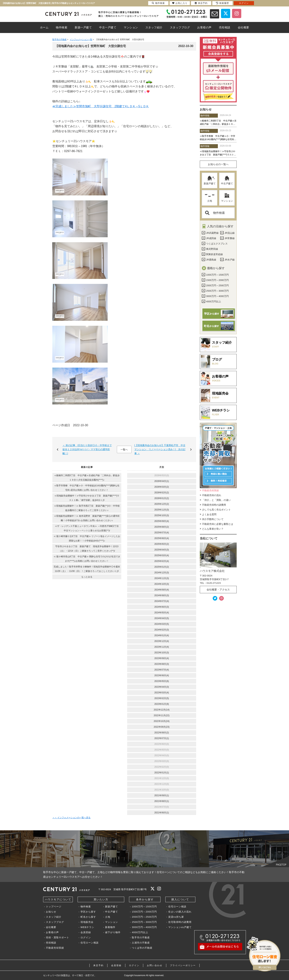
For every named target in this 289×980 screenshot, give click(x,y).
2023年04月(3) (162, 687)
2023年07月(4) (162, 670)
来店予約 (98, 965)
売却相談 (51, 943)
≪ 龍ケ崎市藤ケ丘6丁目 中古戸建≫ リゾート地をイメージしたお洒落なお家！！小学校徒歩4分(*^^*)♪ (87, 538)
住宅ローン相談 (90, 943)
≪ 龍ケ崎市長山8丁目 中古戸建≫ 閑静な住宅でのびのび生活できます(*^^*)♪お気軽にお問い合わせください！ (87, 559)
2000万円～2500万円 (144, 917)
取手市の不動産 (141, 938)
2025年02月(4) (162, 561)
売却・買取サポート (58, 938)
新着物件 (110, 927)
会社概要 (51, 927)
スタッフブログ (55, 922)
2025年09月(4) (162, 521)
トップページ (54, 907)
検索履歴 (222, 3)
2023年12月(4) (162, 641)
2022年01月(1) (162, 773)
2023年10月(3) (162, 653)
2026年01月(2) (162, 498)
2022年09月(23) (162, 727)
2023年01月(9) (162, 704)
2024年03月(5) (162, 624)
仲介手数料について (213, 519)
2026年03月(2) (162, 487)
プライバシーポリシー (183, 965)
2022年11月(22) (162, 715)
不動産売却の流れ (212, 495)
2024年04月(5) (162, 618)
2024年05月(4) (162, 613)
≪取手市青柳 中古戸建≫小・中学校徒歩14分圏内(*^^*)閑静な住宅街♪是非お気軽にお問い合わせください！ (87, 488)
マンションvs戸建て (180, 927)
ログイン (86, 938)
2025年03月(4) (162, 555)
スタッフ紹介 (54, 917)
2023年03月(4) (162, 693)
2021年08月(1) (162, 801)
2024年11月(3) (162, 578)
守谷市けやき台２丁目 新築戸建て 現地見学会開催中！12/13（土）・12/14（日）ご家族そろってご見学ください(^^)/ (87, 549)
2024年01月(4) (162, 635)
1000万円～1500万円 (144, 907)
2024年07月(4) (162, 601)
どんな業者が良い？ (213, 529)
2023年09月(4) (162, 658)
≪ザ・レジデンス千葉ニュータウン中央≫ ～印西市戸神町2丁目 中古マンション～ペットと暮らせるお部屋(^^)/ (88, 528)
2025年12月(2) (162, 504)
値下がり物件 (113, 932)
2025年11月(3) (162, 510)
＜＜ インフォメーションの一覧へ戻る (71, 818)
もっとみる (87, 577)
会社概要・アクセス (218, 590)
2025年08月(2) (162, 527)
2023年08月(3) (162, 664)
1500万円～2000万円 (144, 912)
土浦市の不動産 (141, 943)
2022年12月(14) (162, 710)
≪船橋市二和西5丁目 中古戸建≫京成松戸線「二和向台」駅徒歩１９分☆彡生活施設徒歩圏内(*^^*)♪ (87, 478)
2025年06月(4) (162, 538)
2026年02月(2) (162, 493)
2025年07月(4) (162, 533)
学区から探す (88, 912)
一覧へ (124, 450)
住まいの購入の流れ (180, 912)
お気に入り (180, 3)
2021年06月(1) (162, 813)
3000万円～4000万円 (144, 927)
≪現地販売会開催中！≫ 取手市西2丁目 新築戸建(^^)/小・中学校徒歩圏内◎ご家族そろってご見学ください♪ (87, 508)
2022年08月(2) (162, 733)
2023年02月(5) (162, 698)
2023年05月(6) (162, 681)
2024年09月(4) (162, 590)
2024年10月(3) (162, 584)
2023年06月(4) (162, 675)
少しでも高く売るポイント (216, 510)
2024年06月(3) (162, 607)
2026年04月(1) (162, 481)
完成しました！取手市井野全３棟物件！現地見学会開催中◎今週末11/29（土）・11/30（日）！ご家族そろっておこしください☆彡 (87, 569)
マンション (227, 198)
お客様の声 (52, 932)
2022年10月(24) (162, 721)
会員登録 (86, 932)
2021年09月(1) (162, 795)
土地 (210, 198)
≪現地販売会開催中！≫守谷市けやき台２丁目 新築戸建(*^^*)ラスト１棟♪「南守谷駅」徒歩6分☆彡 (87, 498)
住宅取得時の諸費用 (180, 922)
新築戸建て (210, 180)
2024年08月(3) (162, 595)
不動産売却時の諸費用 (214, 505)
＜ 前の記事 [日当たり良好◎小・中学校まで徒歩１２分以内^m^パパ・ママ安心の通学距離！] (87, 449)
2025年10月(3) (162, 515)
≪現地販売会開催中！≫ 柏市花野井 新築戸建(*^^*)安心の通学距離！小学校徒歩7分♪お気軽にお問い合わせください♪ (87, 518)
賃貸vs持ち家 (176, 917)
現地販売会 (87, 922)
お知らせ (51, 912)
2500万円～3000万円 (144, 922)
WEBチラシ (87, 927)
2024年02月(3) (162, 630)
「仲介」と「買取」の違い (216, 500)
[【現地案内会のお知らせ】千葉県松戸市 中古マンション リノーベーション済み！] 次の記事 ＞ (160, 449)
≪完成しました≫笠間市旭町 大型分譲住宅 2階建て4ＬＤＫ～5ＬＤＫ (101, 106)
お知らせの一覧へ (218, 164)
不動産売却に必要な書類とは (218, 524)
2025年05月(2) (162, 544)
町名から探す (88, 917)
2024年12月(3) (162, 573)
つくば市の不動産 (142, 948)
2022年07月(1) (162, 738)
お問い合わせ (155, 965)
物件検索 (215, 213)
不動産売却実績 (210, 490)
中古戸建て (227, 180)
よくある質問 (209, 514)
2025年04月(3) (162, 550)
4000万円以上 (140, 932)
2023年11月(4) (162, 647)
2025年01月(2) (162, 567)
